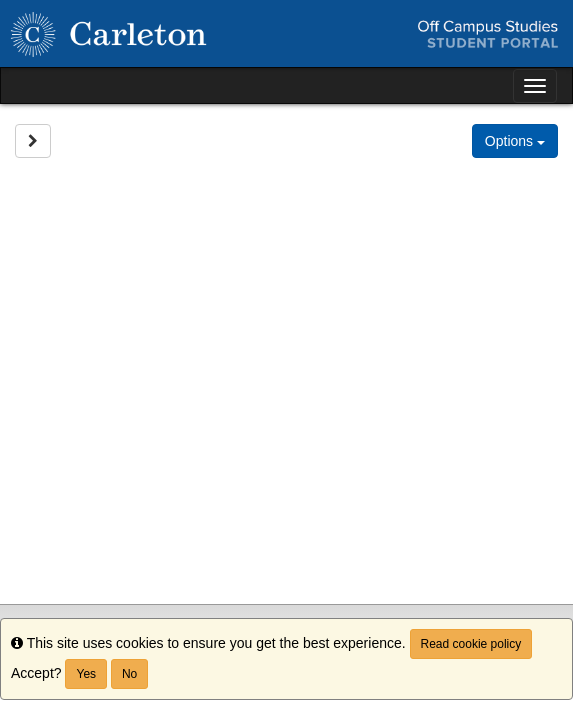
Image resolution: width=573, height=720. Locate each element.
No (129, 674)
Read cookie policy (471, 644)
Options (515, 141)
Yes (86, 674)
